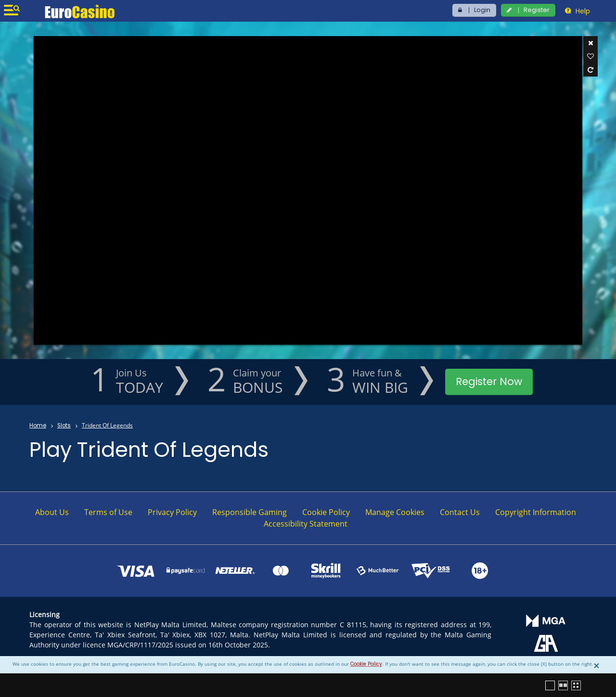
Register (537, 10)
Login (482, 10)
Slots (64, 426)
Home (38, 426)
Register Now (489, 381)
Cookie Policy (366, 664)
